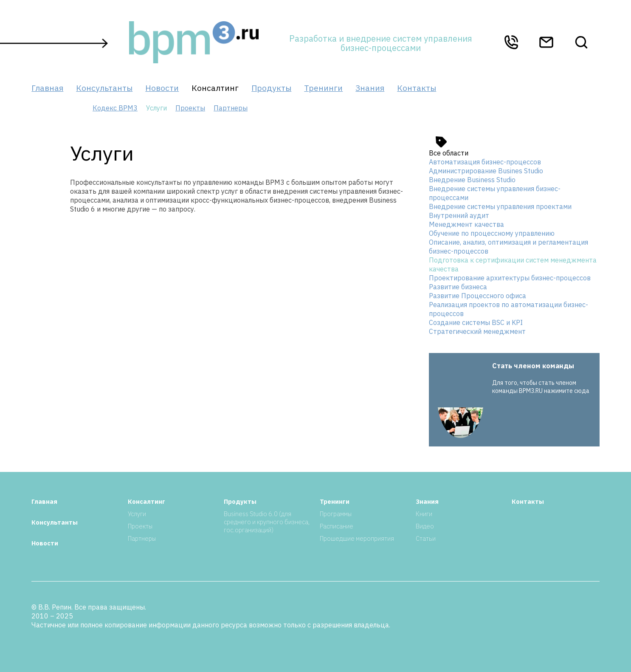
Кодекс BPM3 (115, 108)
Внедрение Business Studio (472, 180)
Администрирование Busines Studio (486, 171)
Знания (370, 88)
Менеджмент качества (466, 224)
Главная (47, 88)
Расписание (337, 526)
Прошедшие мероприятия (357, 538)
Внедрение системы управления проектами (500, 206)
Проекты (190, 108)
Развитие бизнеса (458, 287)
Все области (449, 153)
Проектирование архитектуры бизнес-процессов (510, 278)
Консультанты (104, 88)
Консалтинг (215, 88)
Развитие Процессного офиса (477, 296)
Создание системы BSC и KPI (476, 322)
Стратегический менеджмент (477, 331)
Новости (162, 88)
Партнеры (231, 108)
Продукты (271, 88)
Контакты (417, 88)
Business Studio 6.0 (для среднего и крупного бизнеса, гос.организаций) (267, 522)
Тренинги (323, 88)
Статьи (426, 538)
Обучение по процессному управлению (492, 233)
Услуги (137, 514)
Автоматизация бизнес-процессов (485, 162)
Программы (336, 514)
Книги (424, 514)
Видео (425, 526)
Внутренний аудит (459, 215)
